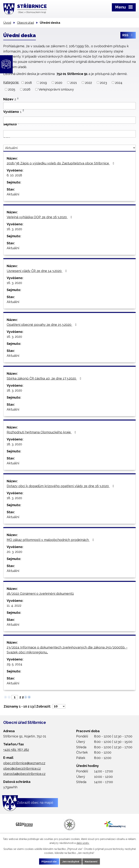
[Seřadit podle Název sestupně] (18, 99)
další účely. (83, 843)
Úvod (7, 23)
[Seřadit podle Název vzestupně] (18, 97)
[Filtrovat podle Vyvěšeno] (69, 120)
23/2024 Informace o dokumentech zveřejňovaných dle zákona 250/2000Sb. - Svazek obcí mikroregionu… (67, 650)
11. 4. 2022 (14, 605)
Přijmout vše (48, 861)
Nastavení (92, 861)
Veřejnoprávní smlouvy (56, 89)
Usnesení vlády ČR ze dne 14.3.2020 (37, 271)
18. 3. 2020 (14, 390)
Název (10, 99)
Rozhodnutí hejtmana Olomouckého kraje (42, 432)
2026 (27, 89)
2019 (43, 82)
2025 (12, 89)
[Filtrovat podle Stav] (69, 148)
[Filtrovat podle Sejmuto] (69, 134)
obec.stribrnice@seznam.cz (24, 763)
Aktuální (13, 194)
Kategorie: (11, 82)
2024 (119, 82)
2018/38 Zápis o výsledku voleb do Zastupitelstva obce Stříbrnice (61, 163)
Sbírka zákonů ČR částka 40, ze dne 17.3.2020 (45, 378)
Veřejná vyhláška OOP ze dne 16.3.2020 (40, 217)
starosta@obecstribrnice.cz (24, 774)
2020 (59, 82)
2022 (89, 82)
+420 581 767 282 (16, 750)
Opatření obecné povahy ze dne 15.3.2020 (42, 325)
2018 (28, 82)
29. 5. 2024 (14, 664)
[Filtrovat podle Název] (69, 106)
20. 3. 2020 (14, 552)
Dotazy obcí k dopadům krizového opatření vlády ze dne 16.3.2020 (61, 486)
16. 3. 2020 (14, 229)
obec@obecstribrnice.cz (22, 768)
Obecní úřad (25, 23)
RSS (128, 36)
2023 (103, 82)
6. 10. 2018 (14, 175)
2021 (74, 82)
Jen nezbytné (71, 861)
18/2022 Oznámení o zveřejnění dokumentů (40, 594)
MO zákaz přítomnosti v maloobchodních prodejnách (51, 540)
